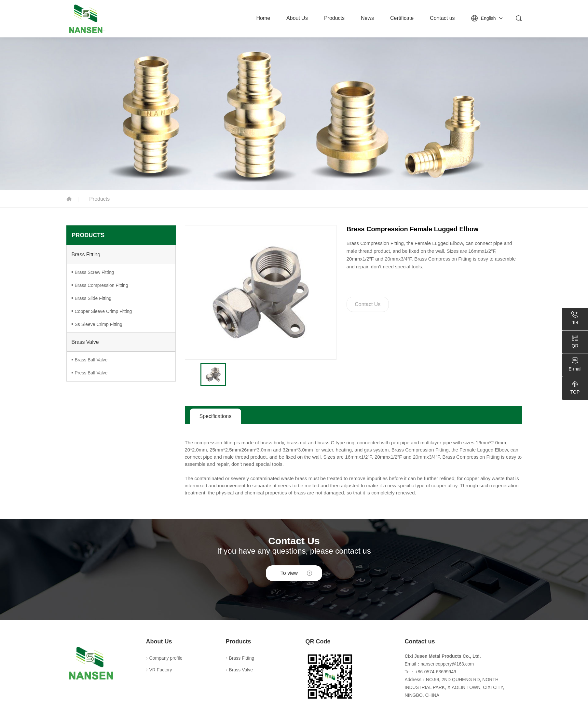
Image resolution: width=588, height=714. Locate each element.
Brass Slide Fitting (93, 298)
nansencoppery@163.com (447, 664)
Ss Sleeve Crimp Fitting (99, 324)
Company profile (166, 658)
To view (289, 573)
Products (334, 18)
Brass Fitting (86, 255)
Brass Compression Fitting (102, 285)
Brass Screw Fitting (95, 272)
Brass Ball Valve (91, 360)
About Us (297, 18)
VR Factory (161, 670)
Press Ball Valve (91, 373)
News (367, 18)
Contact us (442, 18)
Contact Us (368, 304)
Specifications (216, 416)
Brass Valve (85, 342)
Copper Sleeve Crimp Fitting (103, 311)
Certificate (402, 18)
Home (263, 18)
